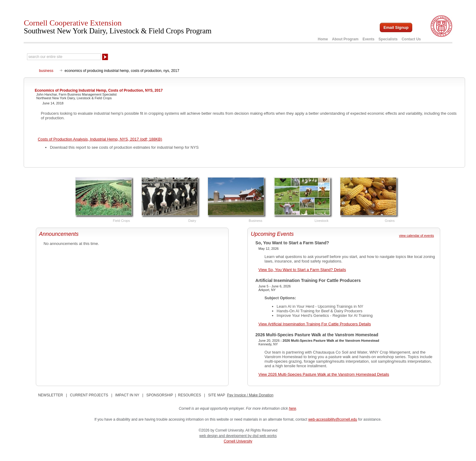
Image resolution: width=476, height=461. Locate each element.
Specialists (388, 39)
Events (368, 39)
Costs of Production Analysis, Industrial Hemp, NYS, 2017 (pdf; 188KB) (100, 139)
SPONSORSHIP (160, 395)
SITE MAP (216, 395)
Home (323, 39)
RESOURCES (189, 395)
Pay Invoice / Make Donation (250, 395)
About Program (345, 39)
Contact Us (411, 39)
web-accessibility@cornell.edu (333, 419)
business (46, 71)
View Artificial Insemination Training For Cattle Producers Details (314, 324)
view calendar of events (416, 236)
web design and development (224, 436)
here (293, 408)
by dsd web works (262, 436)
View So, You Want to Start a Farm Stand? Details (302, 270)
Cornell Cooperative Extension (117, 27)
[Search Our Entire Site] (64, 57)
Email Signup (396, 27)
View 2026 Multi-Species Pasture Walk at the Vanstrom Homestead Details (324, 374)
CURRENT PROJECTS (89, 395)
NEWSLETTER (50, 395)
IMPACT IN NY (127, 395)
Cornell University (238, 441)
